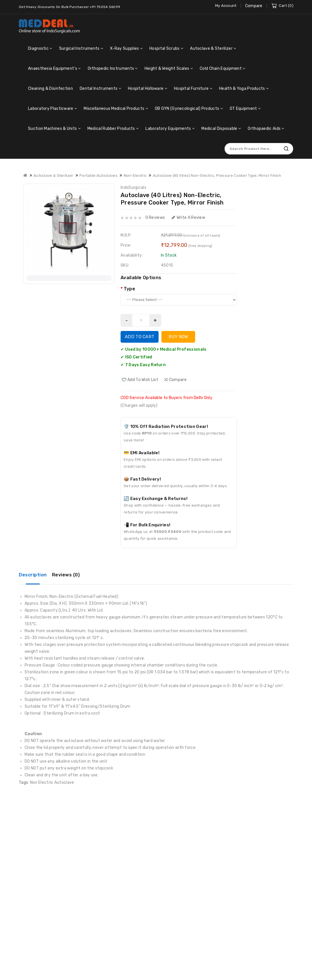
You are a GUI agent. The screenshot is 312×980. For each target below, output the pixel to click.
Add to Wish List (143, 380)
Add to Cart (140, 337)
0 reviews (155, 218)
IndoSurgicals (133, 188)
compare (178, 380)
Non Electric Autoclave (52, 782)
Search (286, 149)
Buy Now (178, 337)
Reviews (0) (66, 575)
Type (129, 289)
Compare (254, 6)
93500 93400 (168, 532)
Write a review (189, 218)
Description (33, 575)
